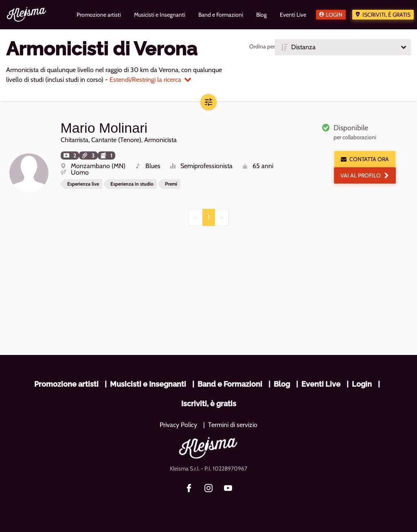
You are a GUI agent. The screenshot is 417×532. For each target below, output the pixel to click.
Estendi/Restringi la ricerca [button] (150, 80)
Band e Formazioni (230, 384)
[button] (343, 47)
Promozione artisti (66, 384)
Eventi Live (321, 384)
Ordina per (262, 46)
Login (334, 15)
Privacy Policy (178, 425)
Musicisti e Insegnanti (148, 384)
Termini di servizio (233, 425)
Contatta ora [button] (365, 159)
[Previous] (196, 217)
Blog (282, 384)
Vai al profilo (365, 175)
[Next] (222, 217)
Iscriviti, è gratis (386, 15)
